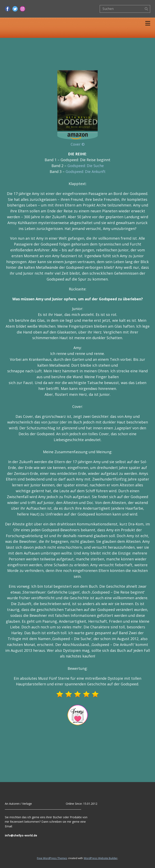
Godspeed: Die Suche (86, 166)
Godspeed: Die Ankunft (86, 171)
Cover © (78, 144)
